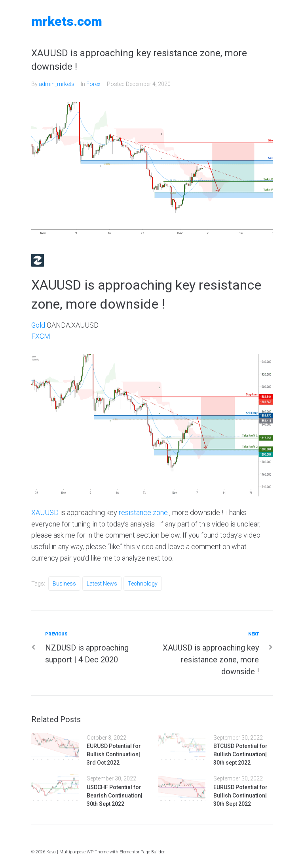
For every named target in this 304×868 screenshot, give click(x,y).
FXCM (41, 336)
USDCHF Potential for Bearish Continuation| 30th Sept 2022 (115, 796)
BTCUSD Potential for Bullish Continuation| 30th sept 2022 (240, 754)
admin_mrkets (57, 84)
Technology (143, 584)
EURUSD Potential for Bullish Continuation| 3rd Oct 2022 (114, 754)
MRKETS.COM (67, 21)
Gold (38, 325)
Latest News (102, 584)
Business (64, 584)
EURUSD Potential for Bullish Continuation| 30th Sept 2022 (240, 796)
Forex (93, 84)
